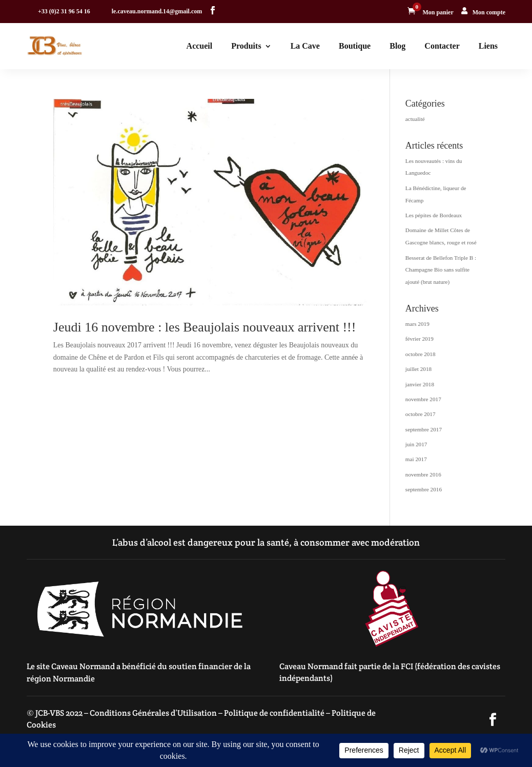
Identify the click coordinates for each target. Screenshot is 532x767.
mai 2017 (416, 459)
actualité (415, 119)
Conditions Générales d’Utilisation (153, 713)
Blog (397, 46)
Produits (246, 46)
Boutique (355, 46)
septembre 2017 (424, 429)
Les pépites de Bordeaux (434, 215)
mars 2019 (417, 324)
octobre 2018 (421, 354)
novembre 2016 (423, 474)
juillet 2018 (418, 369)
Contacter (442, 46)
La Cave (305, 46)
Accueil (200, 46)
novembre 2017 (423, 399)
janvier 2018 (420, 384)
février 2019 (420, 339)
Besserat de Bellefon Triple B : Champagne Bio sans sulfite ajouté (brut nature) (441, 270)
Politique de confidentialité (274, 713)
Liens (488, 46)
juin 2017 (416, 444)
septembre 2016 (424, 489)
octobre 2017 (421, 414)
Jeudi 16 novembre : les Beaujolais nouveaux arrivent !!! (205, 327)
